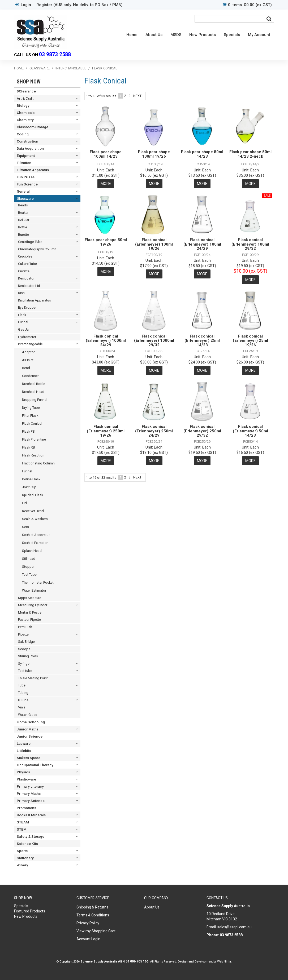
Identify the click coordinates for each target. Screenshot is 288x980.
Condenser (30, 376)
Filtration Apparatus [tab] (33, 170)
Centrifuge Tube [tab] (30, 242)
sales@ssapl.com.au (235, 927)
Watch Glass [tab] (28, 715)
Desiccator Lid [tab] (29, 286)
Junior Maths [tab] (28, 729)
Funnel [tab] (23, 322)
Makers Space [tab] (29, 758)
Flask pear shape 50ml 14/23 (202, 154)
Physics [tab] (23, 772)
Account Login (88, 939)
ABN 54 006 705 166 (133, 961)
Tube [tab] (22, 685)
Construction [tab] (27, 141)
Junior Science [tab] (30, 736)
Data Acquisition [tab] (30, 148)
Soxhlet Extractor (35, 543)
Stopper (28, 567)
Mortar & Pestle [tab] (30, 612)
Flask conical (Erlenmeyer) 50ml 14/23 (250, 431)
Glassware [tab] (25, 198)
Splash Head (32, 551)
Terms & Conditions (93, 915)
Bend (26, 368)
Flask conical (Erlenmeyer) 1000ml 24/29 (106, 341)
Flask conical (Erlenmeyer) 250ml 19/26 (106, 431)
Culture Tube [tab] (27, 264)
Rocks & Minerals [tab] (31, 815)
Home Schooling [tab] (31, 722)
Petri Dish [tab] (25, 627)
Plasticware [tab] (26, 779)
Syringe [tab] (24, 664)
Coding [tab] (23, 134)
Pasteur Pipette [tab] (29, 620)
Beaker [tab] (23, 213)
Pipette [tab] (23, 634)
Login (26, 5)
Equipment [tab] (26, 156)
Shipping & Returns (92, 907)
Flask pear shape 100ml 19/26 (154, 154)
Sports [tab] (22, 851)
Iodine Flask (31, 479)
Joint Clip (29, 487)
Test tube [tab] (25, 671)
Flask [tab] (22, 315)
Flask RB (29, 447)
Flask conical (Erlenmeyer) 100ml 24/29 (202, 244)
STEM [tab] (22, 829)
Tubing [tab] (23, 693)
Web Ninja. (224, 961)
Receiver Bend (33, 511)
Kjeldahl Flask (33, 495)
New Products (203, 35)
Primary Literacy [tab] (30, 786)
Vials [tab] (22, 707)
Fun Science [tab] (27, 184)
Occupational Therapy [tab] (35, 765)
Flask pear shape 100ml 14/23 (106, 154)
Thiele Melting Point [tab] (33, 678)
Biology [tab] (23, 105)
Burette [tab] (23, 235)
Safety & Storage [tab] (31, 836)
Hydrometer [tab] (27, 337)
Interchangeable (71, 68)
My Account (259, 35)
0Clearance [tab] (26, 91)
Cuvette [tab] (24, 271)
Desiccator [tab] (26, 278)
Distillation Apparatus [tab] (35, 300)
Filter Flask (30, 416)
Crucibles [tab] (25, 256)
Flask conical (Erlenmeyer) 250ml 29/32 (202, 431)
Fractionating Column (38, 463)
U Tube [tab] (23, 700)
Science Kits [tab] (27, 844)
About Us (154, 35)
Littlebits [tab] (24, 751)
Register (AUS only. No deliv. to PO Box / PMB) (79, 5)
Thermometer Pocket (38, 582)
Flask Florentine (34, 439)
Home (132, 35)
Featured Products (30, 911)
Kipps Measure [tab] (30, 598)
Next (137, 96)
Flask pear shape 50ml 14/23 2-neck (250, 154)
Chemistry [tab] (25, 120)
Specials (232, 35)
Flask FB (28, 431)
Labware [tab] (24, 743)
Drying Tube (31, 408)
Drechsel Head (33, 392)
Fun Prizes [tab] (26, 177)
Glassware (40, 68)
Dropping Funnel (35, 400)
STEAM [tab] (23, 822)
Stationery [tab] (25, 858)
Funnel (27, 471)
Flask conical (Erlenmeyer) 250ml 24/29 (154, 431)
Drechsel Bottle (34, 384)
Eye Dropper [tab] (27, 307)
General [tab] (23, 191)
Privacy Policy (88, 923)
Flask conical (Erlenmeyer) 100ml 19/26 (154, 244)
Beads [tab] (23, 205)
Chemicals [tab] (26, 113)
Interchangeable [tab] (30, 344)
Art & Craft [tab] (25, 98)
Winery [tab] (22, 865)
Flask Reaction (33, 455)
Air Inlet (28, 360)
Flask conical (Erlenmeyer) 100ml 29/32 (250, 244)
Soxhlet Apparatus (36, 535)
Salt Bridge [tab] (26, 642)
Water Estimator (34, 590)
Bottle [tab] (23, 227)
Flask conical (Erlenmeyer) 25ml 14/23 (202, 341)
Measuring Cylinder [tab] (33, 605)
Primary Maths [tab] (29, 793)
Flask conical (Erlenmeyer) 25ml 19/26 (250, 341)
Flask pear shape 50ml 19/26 (106, 242)
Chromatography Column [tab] (37, 249)
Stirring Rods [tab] (28, 656)
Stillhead (29, 559)
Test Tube (29, 575)
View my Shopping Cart (96, 931)
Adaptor (28, 352)
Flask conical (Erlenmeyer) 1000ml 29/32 (154, 341)
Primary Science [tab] (31, 801)
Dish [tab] (21, 293)
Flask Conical (32, 424)
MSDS (176, 35)
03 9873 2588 (55, 54)
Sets (25, 527)
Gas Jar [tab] (24, 329)
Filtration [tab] (24, 163)
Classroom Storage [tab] (33, 127)
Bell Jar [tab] (24, 220)
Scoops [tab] (24, 649)
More (106, 184)
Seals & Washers (35, 519)
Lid (24, 503)
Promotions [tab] (26, 808)
